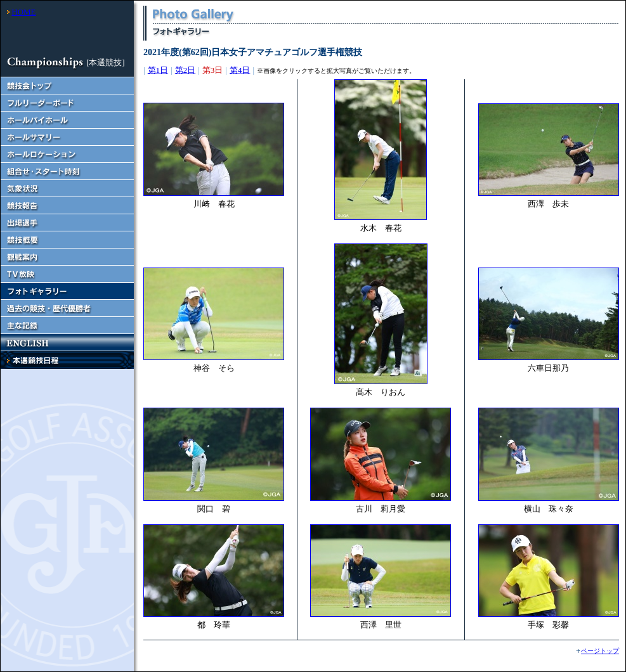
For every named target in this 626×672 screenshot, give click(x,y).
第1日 (158, 70)
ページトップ (600, 651)
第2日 (186, 70)
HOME (23, 12)
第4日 (240, 70)
